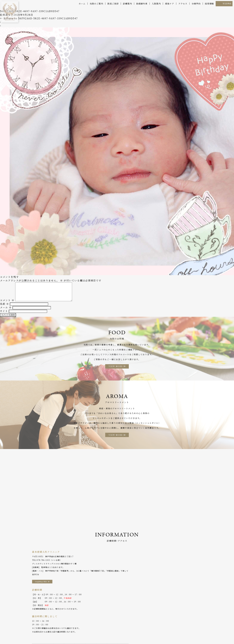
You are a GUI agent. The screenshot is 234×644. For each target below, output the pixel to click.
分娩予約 (196, 4)
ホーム (82, 4)
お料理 (94, 635)
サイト (4, 313)
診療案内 (127, 4)
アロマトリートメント (110, 635)
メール (6, 310)
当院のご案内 (96, 4)
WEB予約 (227, 4)
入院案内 (156, 4)
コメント (7, 302)
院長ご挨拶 (113, 4)
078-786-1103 (43, 565)
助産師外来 (142, 4)
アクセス (183, 4)
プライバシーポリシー (180, 635)
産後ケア (170, 4)
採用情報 (209, 4)
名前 (4, 306)
